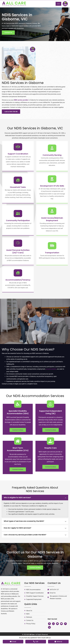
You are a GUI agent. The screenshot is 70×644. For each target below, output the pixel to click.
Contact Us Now (18, 437)
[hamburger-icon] (58, 4)
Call (36, 642)
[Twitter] (57, 631)
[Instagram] (53, 631)
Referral (58, 642)
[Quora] (49, 635)
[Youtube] (61, 631)
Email (13, 642)
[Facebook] (49, 631)
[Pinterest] (65, 631)
